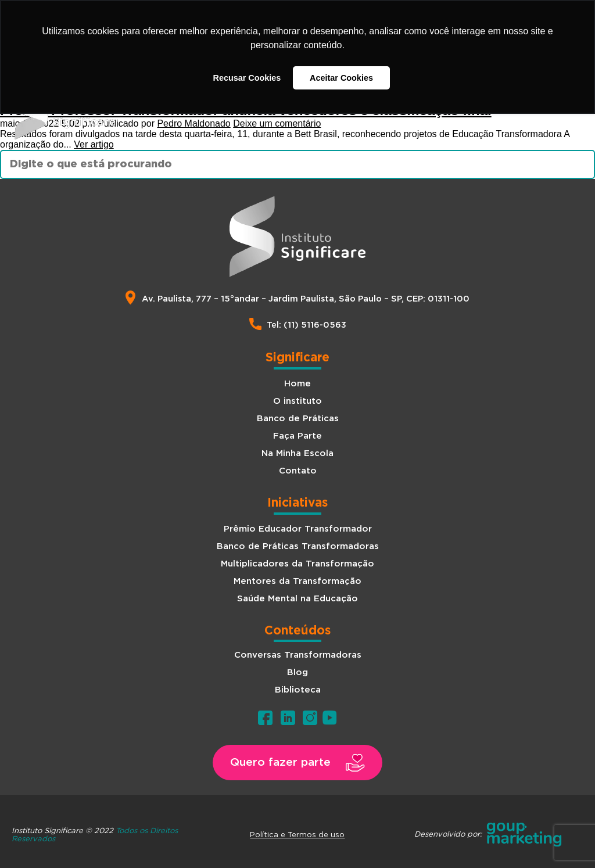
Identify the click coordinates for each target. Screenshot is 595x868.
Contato (298, 471)
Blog (297, 672)
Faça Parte (297, 436)
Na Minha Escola (297, 453)
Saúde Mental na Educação (297, 599)
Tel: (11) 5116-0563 (307, 325)
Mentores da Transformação (297, 581)
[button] (297, 763)
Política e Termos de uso (297, 834)
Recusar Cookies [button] (247, 78)
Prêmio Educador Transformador (298, 529)
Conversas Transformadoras (298, 655)
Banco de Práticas (298, 419)
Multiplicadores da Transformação (297, 564)
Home (297, 384)
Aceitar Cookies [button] (341, 78)
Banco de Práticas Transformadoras (298, 546)
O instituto (297, 401)
